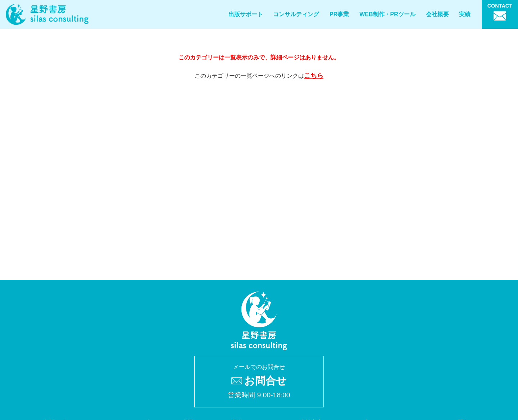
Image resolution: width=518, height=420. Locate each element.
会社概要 (437, 14)
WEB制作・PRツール (387, 14)
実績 (465, 14)
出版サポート (246, 14)
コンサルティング (296, 14)
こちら (314, 76)
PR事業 (339, 14)
